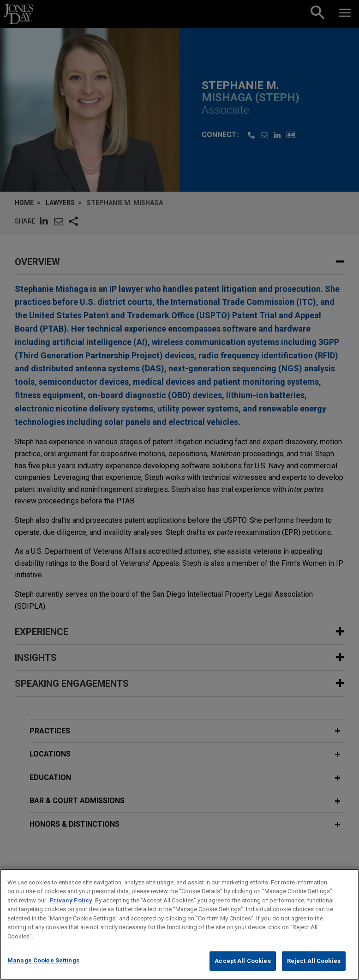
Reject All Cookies (314, 970)
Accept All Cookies (242, 970)
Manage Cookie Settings (43, 969)
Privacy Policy (71, 909)
